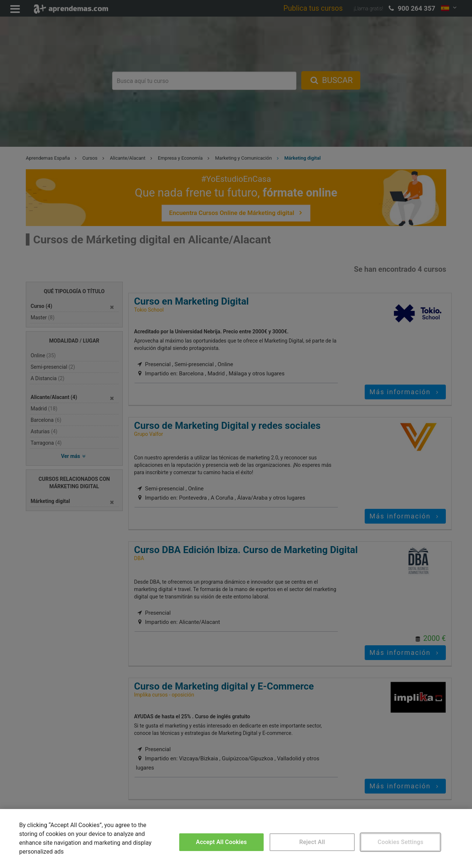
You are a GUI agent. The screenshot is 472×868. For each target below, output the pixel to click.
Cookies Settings (400, 842)
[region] (236, 839)
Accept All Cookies (221, 842)
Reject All (312, 842)
